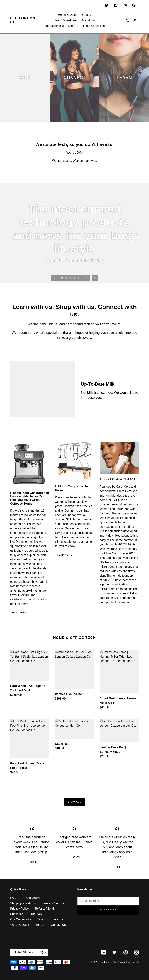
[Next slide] (86, 278)
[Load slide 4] (75, 278)
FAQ (13, 898)
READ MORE (20, 613)
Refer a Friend (44, 909)
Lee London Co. (23, 20)
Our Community (21, 919)
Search (40, 925)
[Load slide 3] (71, 278)
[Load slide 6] (71, 284)
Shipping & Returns (23, 903)
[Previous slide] (55, 278)
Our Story (36, 914)
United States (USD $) (28, 952)
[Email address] (108, 901)
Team (41, 919)
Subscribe (17, 914)
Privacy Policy (19, 909)
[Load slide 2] (66, 278)
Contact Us (58, 925)
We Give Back (20, 925)
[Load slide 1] (62, 278)
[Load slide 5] (79, 278)
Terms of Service (53, 903)
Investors (57, 919)
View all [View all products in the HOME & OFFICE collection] (74, 802)
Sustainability (31, 898)
